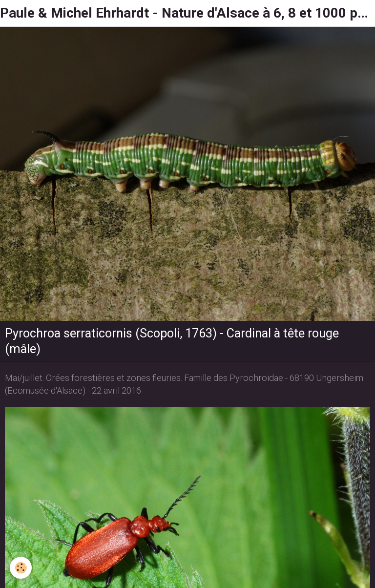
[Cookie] (21, 568)
